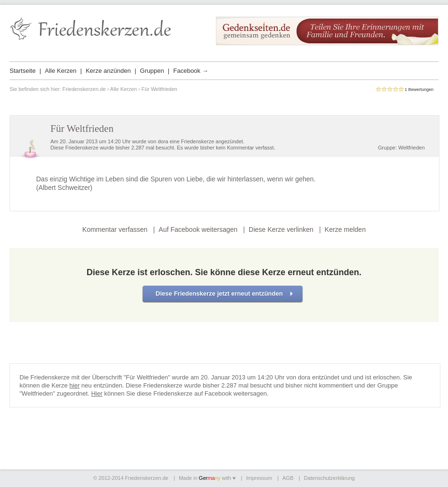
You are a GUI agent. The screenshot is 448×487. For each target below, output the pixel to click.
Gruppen (152, 71)
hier (75, 385)
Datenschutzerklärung (329, 478)
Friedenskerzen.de (84, 89)
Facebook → (191, 71)
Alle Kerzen (60, 71)
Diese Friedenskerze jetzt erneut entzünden (219, 293)
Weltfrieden (412, 148)
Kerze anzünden (108, 71)
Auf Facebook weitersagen (198, 229)
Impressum (259, 478)
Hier (97, 393)
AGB (288, 478)
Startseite (23, 71)
